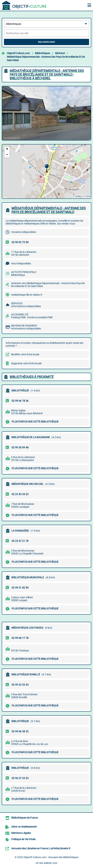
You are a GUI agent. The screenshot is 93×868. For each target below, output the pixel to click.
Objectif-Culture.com (18, 53)
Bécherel (60, 53)
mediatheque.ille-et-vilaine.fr (27, 295)
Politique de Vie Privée (23, 839)
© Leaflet (77, 196)
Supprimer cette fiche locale (26, 363)
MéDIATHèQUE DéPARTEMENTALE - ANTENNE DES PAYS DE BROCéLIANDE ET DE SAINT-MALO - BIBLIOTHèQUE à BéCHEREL (47, 74)
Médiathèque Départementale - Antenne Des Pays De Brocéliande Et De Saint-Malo (46, 59)
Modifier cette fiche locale (25, 354)
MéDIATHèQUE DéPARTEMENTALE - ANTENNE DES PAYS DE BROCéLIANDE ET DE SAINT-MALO (49, 210)
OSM (88, 196)
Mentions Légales (21, 833)
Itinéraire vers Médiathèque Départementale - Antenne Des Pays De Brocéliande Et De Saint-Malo (48, 285)
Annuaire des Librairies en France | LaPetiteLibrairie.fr (41, 848)
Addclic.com (51, 863)
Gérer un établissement (24, 827)
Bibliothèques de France (25, 818)
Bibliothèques (42, 53)
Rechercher (46, 42)
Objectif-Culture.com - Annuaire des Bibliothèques (51, 857)
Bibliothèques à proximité (32, 377)
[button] (47, 168)
